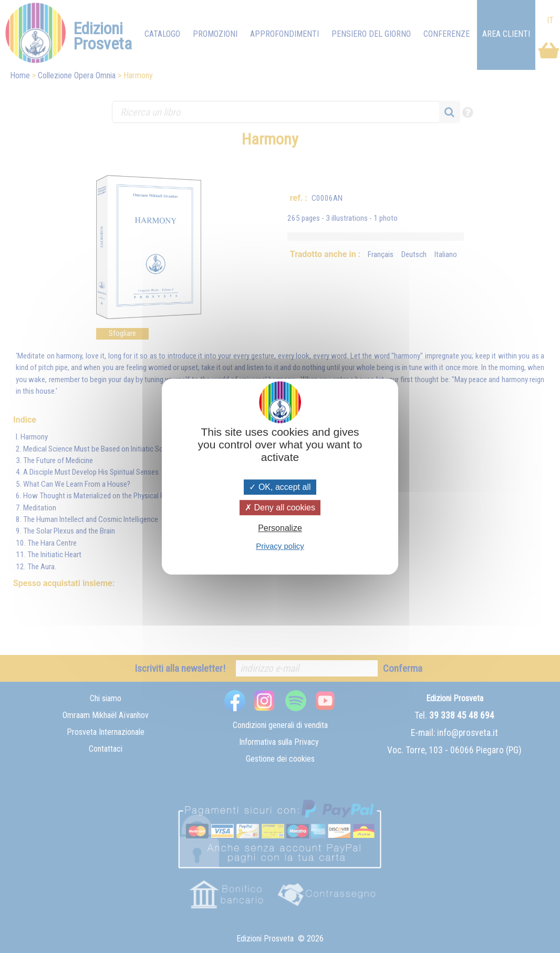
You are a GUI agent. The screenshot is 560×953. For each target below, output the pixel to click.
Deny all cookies (280, 508)
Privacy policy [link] (280, 546)
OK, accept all (280, 487)
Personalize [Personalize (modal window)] (280, 528)
